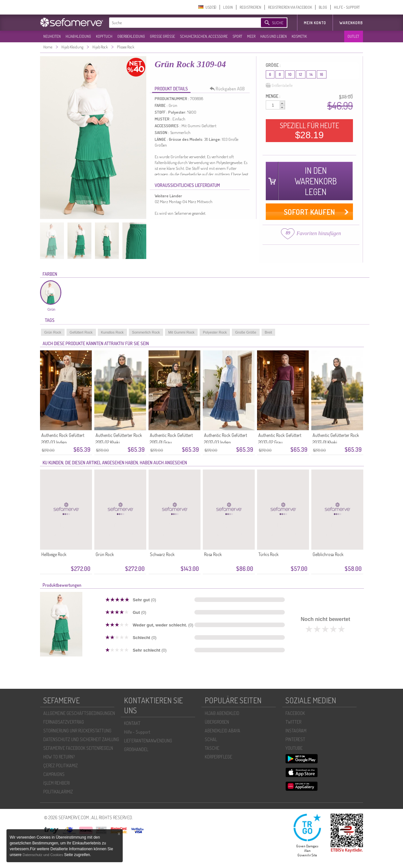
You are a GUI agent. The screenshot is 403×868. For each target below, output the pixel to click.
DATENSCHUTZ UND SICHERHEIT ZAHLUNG (81, 739)
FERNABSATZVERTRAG (64, 722)
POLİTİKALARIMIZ (58, 792)
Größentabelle (279, 86)
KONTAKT (132, 723)
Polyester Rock (215, 332)
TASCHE (212, 748)
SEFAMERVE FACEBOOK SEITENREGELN (78, 748)
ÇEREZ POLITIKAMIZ (61, 765)
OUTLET (353, 36)
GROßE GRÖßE (162, 36)
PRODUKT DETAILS (171, 89)
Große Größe (246, 332)
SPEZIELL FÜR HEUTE (309, 130)
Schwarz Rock (162, 554)
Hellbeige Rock (54, 554)
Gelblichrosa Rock (328, 554)
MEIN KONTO (315, 23)
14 (311, 74)
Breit (269, 332)
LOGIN (228, 7)
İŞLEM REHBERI (57, 783)
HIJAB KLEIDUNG (78, 36)
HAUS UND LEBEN (274, 36)
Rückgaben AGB (229, 89)
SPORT (237, 36)
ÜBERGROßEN (217, 722)
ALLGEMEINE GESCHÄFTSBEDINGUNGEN (79, 713)
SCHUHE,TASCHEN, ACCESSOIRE (204, 36)
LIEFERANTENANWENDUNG (148, 741)
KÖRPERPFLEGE (218, 757)
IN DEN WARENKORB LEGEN (316, 181)
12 (301, 74)
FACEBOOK (295, 713)
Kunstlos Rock (112, 332)
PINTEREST (295, 739)
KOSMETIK (299, 36)
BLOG (323, 7)
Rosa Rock (213, 554)
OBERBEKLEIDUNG (131, 36)
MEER (251, 36)
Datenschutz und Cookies (43, 855)
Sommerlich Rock (146, 332)
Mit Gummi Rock (181, 332)
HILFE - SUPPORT (347, 7)
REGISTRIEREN (250, 7)
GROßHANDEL (136, 749)
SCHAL (211, 739)
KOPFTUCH (104, 36)
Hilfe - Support (137, 732)
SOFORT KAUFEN (309, 212)
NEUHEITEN (52, 36)
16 (322, 74)
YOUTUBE (294, 748)
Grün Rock (53, 332)
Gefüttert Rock (81, 332)
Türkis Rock (269, 554)
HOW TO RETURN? (59, 757)
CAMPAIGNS (54, 774)
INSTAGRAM (296, 731)
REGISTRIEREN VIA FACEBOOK (290, 7)
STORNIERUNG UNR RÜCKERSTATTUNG (77, 731)
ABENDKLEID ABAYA (222, 731)
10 (290, 74)
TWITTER (293, 722)
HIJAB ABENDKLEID (222, 713)
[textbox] (180, 23)
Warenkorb (351, 23)
